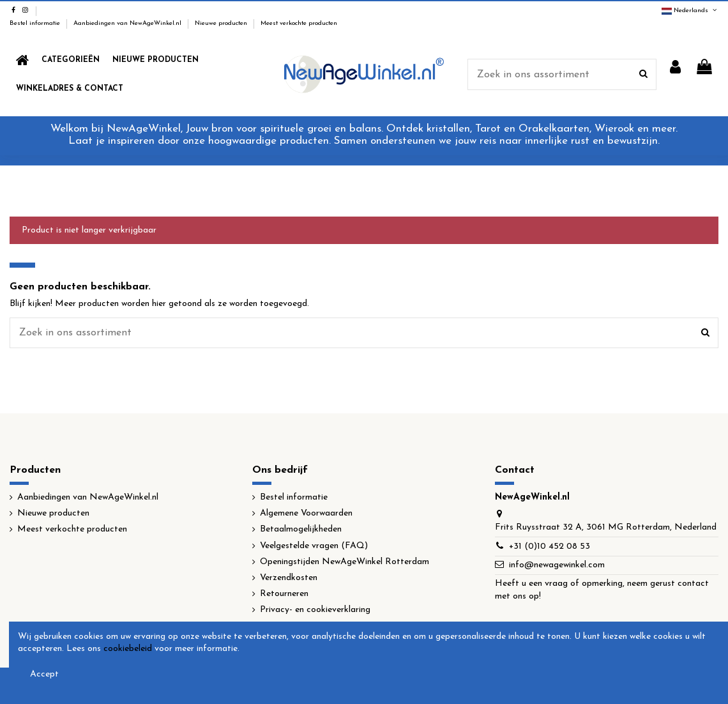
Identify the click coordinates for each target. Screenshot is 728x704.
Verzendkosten (289, 578)
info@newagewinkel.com (557, 565)
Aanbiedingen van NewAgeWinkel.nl (128, 23)
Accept (44, 674)
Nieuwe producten (222, 23)
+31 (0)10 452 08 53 (550, 547)
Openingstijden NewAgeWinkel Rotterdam (345, 562)
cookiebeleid (128, 649)
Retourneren (284, 594)
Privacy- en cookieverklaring (315, 610)
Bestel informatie (36, 23)
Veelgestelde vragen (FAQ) (314, 546)
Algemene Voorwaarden (306, 513)
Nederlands (690, 11)
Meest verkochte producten (299, 23)
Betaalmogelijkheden (301, 529)
